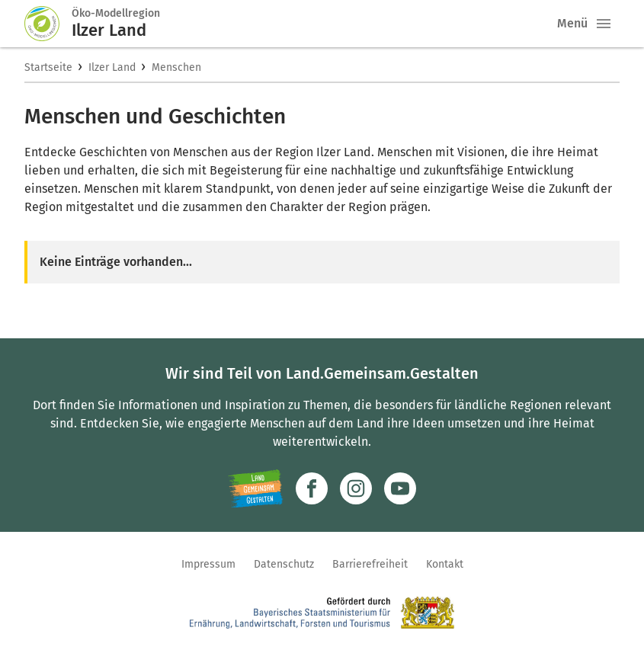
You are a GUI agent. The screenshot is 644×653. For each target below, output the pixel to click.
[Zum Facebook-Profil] (312, 488)
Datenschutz (284, 564)
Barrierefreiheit (370, 564)
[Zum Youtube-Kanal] (400, 488)
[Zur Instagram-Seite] (356, 488)
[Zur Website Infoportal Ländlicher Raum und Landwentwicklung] (256, 488)
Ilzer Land (112, 67)
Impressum (208, 564)
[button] (604, 24)
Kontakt (445, 564)
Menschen (176, 67)
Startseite (48, 67)
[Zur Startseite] (48, 24)
